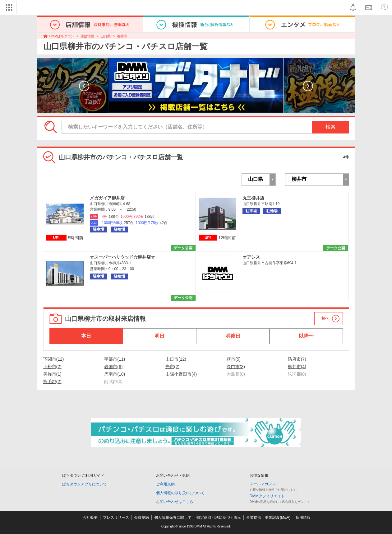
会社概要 (90, 518)
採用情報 (303, 518)
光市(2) (172, 367)
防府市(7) (297, 359)
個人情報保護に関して (173, 518)
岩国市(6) (113, 367)
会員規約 (141, 518)
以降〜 (306, 336)
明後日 (233, 336)
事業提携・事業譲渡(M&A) (268, 518)
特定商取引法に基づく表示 (219, 518)
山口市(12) (176, 359)
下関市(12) (54, 359)
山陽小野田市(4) (181, 374)
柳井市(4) (297, 367)
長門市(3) (236, 367)
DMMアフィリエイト (267, 496)
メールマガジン (263, 484)
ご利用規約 (165, 484)
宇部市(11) (115, 359)
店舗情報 (87, 36)
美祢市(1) (52, 374)
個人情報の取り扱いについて (180, 493)
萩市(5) (234, 359)
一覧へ (323, 318)
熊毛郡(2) (52, 382)
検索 (330, 127)
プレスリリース (116, 518)
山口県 (106, 36)
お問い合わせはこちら (175, 502)
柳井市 (122, 36)
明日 (159, 336)
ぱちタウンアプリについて (85, 484)
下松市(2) (52, 367)
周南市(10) (115, 374)
